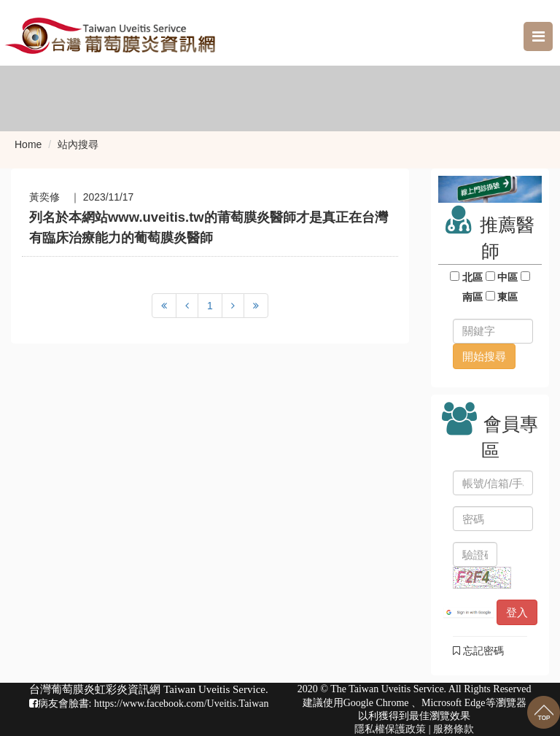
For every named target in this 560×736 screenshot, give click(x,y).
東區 (508, 297)
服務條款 (454, 729)
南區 (472, 297)
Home (28, 144)
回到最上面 (544, 712)
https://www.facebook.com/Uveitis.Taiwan (182, 704)
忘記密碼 (478, 651)
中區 (508, 277)
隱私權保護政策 (390, 729)
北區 (472, 277)
